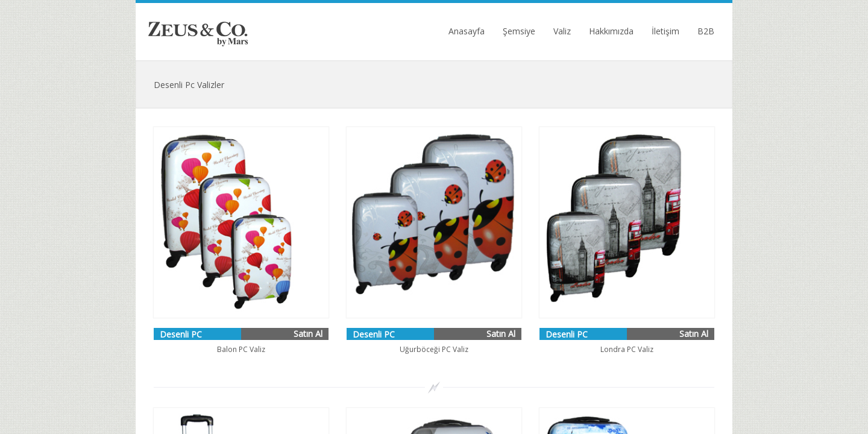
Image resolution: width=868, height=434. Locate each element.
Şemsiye (519, 31)
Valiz (562, 31)
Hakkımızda (611, 31)
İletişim (665, 31)
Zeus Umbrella (198, 32)
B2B (706, 31)
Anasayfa (467, 31)
